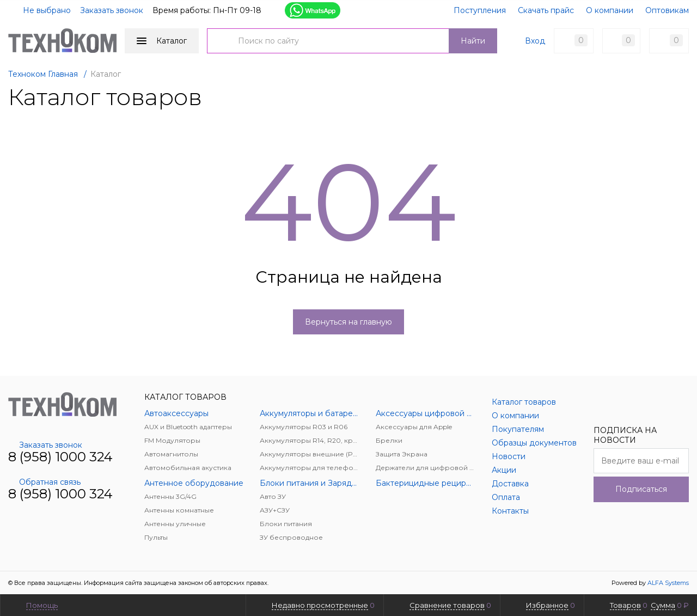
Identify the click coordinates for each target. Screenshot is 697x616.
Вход (535, 41)
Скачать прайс (546, 10)
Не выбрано (40, 10)
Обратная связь (44, 482)
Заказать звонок (112, 10)
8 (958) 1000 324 (60, 457)
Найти (473, 41)
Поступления (480, 10)
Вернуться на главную (348, 322)
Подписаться (641, 489)
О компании (610, 10)
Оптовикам (667, 10)
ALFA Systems (668, 583)
